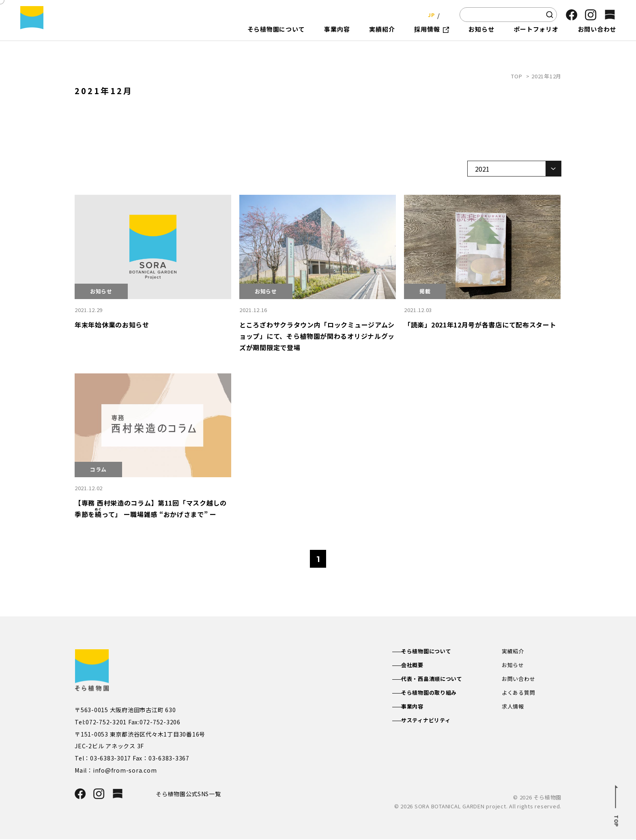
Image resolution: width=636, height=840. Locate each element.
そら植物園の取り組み (438, 695)
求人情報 (514, 709)
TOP (517, 76)
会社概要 (420, 666)
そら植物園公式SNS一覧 (191, 794)
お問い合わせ (520, 680)
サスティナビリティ (434, 724)
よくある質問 (520, 695)
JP (429, 14)
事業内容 (420, 709)
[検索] (550, 15)
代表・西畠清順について (440, 680)
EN (445, 14)
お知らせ (514, 666)
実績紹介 (514, 651)
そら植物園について (435, 651)
